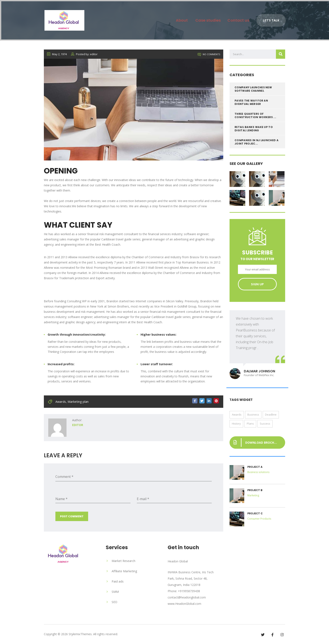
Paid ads (117, 582)
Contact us (238, 19)
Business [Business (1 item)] (253, 416)
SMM (115, 592)
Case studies (206, 19)
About (178, 19)
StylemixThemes (80, 634)
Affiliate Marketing (124, 572)
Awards (60, 402)
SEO (114, 602)
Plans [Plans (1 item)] (250, 425)
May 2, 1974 (57, 55)
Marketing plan (77, 402)
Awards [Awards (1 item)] (237, 416)
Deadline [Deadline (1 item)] (271, 416)
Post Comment (72, 517)
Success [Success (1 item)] (265, 425)
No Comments (209, 55)
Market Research (123, 561)
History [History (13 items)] (236, 425)
